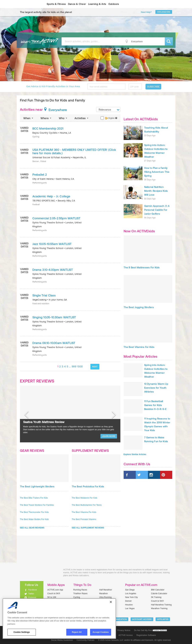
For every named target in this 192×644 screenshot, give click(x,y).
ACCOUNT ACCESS (142, 619)
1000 (80, 366)
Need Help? (146, 12)
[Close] (111, 602)
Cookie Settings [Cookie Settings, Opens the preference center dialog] (22, 632)
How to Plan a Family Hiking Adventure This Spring (157, 172)
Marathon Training (159, 608)
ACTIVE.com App (55, 590)
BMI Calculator (158, 590)
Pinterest (32, 597)
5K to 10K (52, 597)
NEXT (95, 367)
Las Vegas (130, 608)
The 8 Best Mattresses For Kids (142, 267)
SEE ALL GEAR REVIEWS (32, 528)
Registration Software (146, 635)
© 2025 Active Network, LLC (111, 640)
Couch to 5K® (54, 594)
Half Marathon (106, 590)
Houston (129, 605)
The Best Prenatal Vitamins (84, 519)
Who (63, 118)
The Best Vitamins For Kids (84, 512)
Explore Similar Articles (135, 454)
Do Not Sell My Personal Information (151, 630)
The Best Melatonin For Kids (85, 498)
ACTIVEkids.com (29, 4)
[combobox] (108, 109)
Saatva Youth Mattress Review (44, 422)
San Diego (130, 590)
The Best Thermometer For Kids (34, 512)
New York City (132, 597)
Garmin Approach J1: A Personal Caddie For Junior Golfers (157, 210)
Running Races (80, 590)
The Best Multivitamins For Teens (87, 505)
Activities (82, 118)
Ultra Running (106, 597)
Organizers (164, 12)
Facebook (33, 590)
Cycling (77, 597)
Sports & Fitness (56, 4)
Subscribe (153, 87)
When (29, 118)
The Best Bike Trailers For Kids (34, 498)
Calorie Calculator (159, 594)
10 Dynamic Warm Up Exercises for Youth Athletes (156, 388)
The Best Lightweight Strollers (37, 486)
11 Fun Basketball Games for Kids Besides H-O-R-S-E (155, 405)
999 (74, 366)
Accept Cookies (101, 632)
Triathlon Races (80, 594)
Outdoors (114, 4)
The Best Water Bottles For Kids (34, 519)
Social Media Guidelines (62, 640)
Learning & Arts (97, 4)
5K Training (156, 597)
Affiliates (163, 619)
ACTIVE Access (126, 635)
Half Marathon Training (161, 605)
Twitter (31, 594)
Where (46, 118)
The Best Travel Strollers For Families (37, 505)
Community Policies (86, 640)
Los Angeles (131, 594)
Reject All (77, 632)
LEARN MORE (109, 436)
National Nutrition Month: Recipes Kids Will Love (156, 191)
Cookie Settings (160, 630)
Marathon (104, 594)
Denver (128, 601)
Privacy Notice (124, 630)
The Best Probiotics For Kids (88, 486)
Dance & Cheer (77, 4)
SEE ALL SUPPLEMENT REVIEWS (88, 528)
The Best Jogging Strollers (139, 307)
